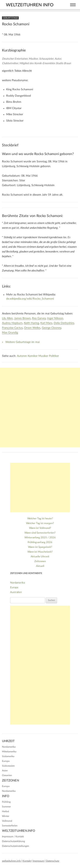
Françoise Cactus (12, 328)
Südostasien (8, 766)
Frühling (6, 802)
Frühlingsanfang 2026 (40, 542)
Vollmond (7, 821)
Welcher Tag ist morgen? (40, 523)
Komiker (33, 356)
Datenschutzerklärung (13, 841)
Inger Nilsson (55, 318)
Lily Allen (7, 318)
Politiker (54, 356)
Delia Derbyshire (64, 323)
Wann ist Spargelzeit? (40, 547)
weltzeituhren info (30, 5)
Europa (14, 588)
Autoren (22, 356)
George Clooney (51, 328)
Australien (16, 592)
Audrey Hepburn (12, 323)
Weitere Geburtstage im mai (22, 342)
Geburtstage (10, 18)
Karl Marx (46, 323)
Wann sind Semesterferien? (40, 533)
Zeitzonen (40, 561)
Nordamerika (18, 583)
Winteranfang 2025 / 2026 (40, 538)
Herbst (5, 811)
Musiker (43, 356)
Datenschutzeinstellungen (16, 846)
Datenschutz (53, 861)
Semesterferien (10, 826)
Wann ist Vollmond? (40, 528)
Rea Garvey (39, 318)
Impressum (39, 861)
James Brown (22, 318)
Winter (6, 816)
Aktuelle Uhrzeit (40, 557)
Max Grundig (10, 333)
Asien (5, 771)
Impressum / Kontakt (13, 837)
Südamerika (8, 756)
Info (6, 796)
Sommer (6, 807)
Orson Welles (32, 328)
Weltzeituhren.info (19, 831)
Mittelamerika (9, 752)
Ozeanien (7, 775)
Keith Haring (31, 323)
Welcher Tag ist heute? (40, 519)
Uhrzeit (8, 741)
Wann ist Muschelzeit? (40, 552)
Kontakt (27, 861)
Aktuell (40, 566)
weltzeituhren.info (11, 861)
